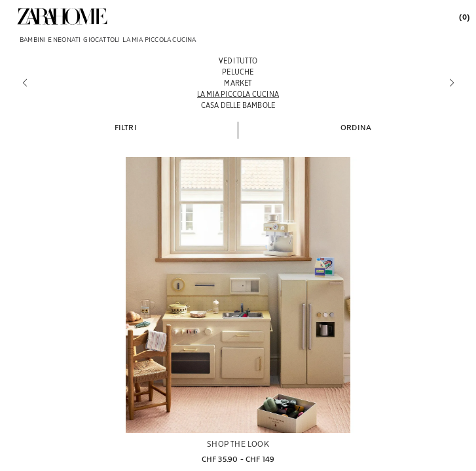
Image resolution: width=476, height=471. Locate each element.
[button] (126, 127)
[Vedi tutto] (238, 61)
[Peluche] (238, 72)
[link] (62, 16)
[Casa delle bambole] (238, 105)
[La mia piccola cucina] (238, 94)
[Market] (238, 83)
